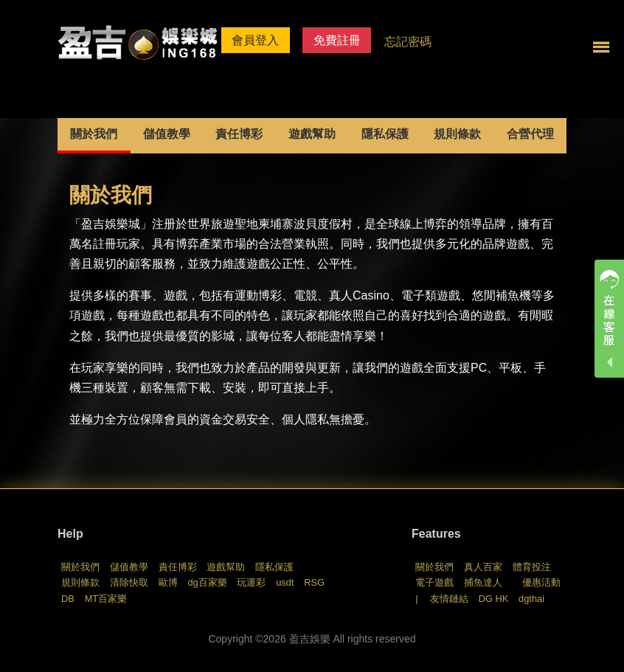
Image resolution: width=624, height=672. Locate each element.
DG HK (494, 599)
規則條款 (457, 134)
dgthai (531, 599)
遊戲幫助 (312, 134)
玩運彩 (251, 582)
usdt (285, 582)
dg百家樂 (207, 582)
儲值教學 (167, 134)
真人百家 (483, 567)
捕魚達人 (483, 582)
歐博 (168, 582)
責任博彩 (239, 134)
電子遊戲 (434, 582)
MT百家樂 (106, 599)
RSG (314, 582)
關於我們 (94, 134)
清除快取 (129, 582)
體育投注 (532, 567)
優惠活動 (541, 582)
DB (68, 599)
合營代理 (530, 134)
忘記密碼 (408, 42)
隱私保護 (385, 134)
